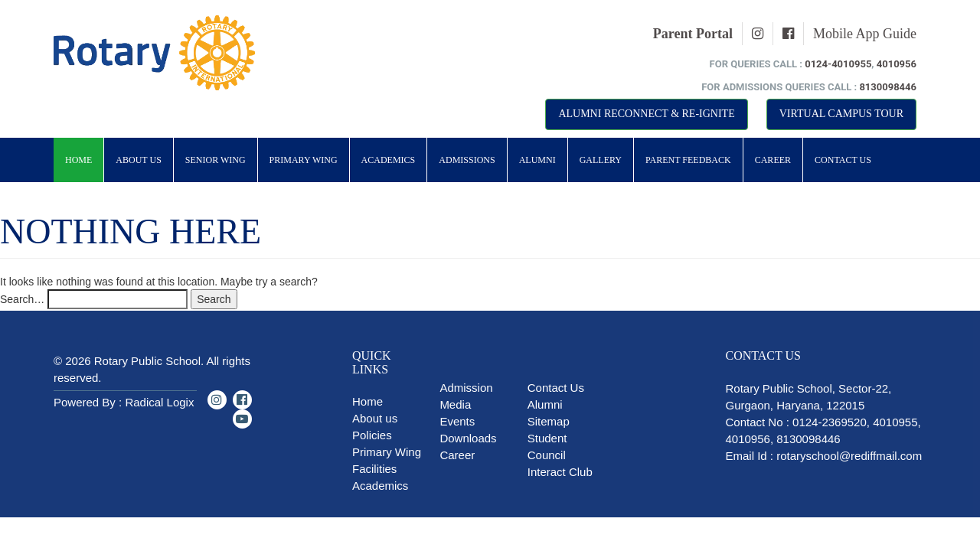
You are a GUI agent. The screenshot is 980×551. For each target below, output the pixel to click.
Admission (466, 388)
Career (773, 160)
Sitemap (549, 421)
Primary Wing (304, 160)
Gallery (601, 160)
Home (78, 160)
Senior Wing (216, 160)
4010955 (895, 422)
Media (455, 404)
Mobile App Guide (865, 34)
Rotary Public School (147, 361)
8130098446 (888, 87)
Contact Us (843, 160)
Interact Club (560, 472)
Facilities (374, 469)
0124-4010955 (838, 64)
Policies (372, 435)
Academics (389, 160)
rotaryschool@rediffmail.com (849, 456)
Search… (22, 299)
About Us (138, 160)
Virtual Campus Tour (841, 114)
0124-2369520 (830, 422)
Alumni (537, 160)
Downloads (468, 438)
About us (375, 418)
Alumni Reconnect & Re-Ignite (646, 114)
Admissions (467, 160)
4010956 (897, 64)
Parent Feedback (688, 160)
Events (457, 421)
